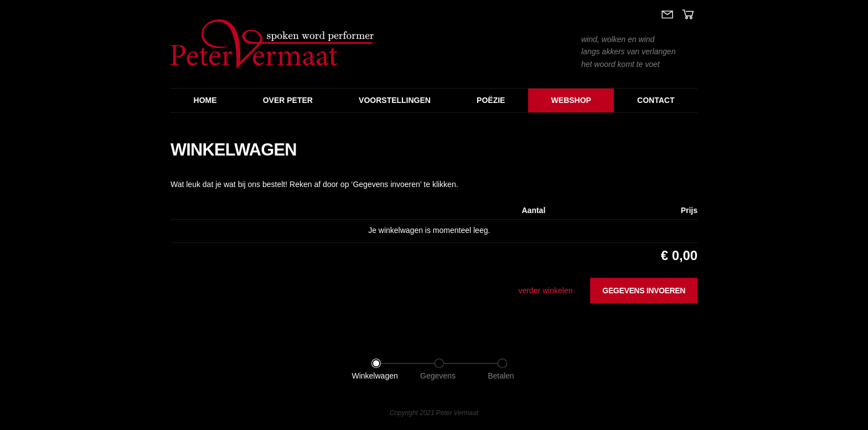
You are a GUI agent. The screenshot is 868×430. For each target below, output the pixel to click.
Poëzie (491, 100)
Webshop (571, 100)
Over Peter (288, 100)
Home (205, 100)
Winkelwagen (374, 376)
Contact (656, 100)
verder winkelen (545, 291)
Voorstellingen (395, 100)
